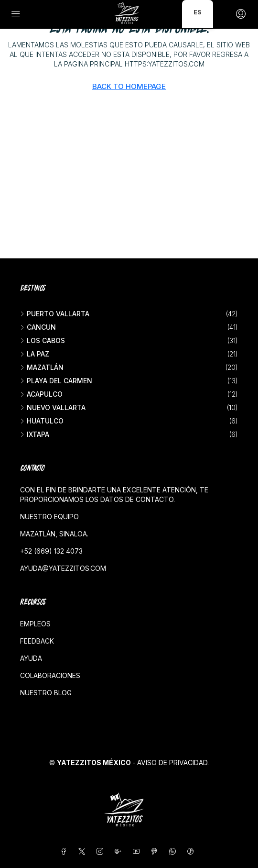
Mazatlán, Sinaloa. (54, 534)
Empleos (35, 624)
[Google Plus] (120, 851)
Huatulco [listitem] (42, 421)
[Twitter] (84, 851)
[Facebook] (65, 851)
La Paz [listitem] (35, 354)
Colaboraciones (50, 675)
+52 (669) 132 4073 (51, 551)
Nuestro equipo (49, 517)
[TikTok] (193, 851)
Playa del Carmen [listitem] (56, 381)
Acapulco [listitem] (41, 394)
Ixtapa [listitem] (35, 434)
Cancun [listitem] (38, 327)
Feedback (37, 641)
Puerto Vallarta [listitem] (55, 314)
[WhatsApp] (174, 851)
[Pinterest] (156, 851)
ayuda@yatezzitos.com (63, 568)
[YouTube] (138, 851)
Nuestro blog (46, 693)
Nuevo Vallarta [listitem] (53, 407)
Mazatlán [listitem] (42, 367)
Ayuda (31, 658)
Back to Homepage (129, 86)
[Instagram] (102, 851)
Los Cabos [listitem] (43, 340)
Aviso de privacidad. (173, 762)
